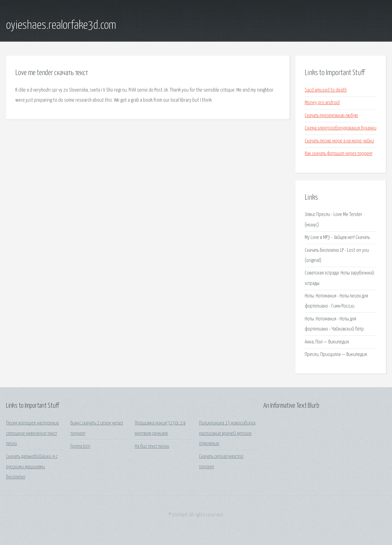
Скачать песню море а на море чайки (339, 141)
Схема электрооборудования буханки (341, 128)
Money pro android (322, 103)
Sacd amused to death (326, 90)
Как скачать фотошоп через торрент (339, 154)
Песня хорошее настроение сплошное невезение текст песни (33, 433)
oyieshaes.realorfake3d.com (61, 25)
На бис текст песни (152, 447)
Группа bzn (80, 447)
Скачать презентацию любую (331, 116)
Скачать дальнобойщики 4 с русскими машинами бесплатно (32, 467)
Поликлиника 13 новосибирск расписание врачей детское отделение (227, 433)
